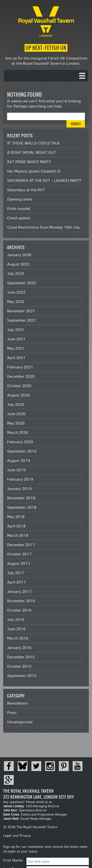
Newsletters (18, 703)
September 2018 (22, 507)
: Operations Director (25, 810)
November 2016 (21, 601)
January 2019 (19, 489)
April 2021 (16, 358)
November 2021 (21, 311)
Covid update (19, 218)
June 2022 (16, 292)
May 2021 (16, 348)
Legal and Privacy (17, 836)
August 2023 (18, 264)
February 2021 (20, 367)
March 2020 (18, 433)
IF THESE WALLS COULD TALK (33, 143)
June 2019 (16, 470)
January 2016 (19, 648)
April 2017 (16, 582)
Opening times (20, 199)
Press (12, 713)
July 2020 (16, 404)
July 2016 (16, 620)
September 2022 (22, 283)
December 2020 (21, 376)
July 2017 (16, 573)
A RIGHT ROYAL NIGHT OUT (32, 152)
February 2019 (20, 479)
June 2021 (16, 339)
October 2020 (19, 386)
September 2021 (22, 320)
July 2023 (16, 274)
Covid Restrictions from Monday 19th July (44, 227)
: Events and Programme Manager (35, 814)
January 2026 (19, 255)
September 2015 (22, 676)
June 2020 (16, 414)
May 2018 (16, 517)
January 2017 (19, 592)
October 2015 (19, 666)
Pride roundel (19, 209)
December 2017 (21, 545)
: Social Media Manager (27, 819)
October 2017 (19, 554)
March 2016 (18, 638)
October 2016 (19, 610)
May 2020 (16, 423)
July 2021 (16, 330)
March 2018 (18, 535)
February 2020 (20, 442)
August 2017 (19, 563)
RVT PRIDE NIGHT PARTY (29, 162)
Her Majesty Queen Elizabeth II (34, 171)
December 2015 (21, 657)
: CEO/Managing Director (31, 806)
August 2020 (19, 395)
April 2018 (16, 526)
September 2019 (22, 451)
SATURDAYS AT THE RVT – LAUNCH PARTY (44, 181)
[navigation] (46, 76)
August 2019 (19, 461)
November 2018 (21, 498)
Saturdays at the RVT (26, 190)
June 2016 (16, 629)
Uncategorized (20, 722)
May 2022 (16, 302)
